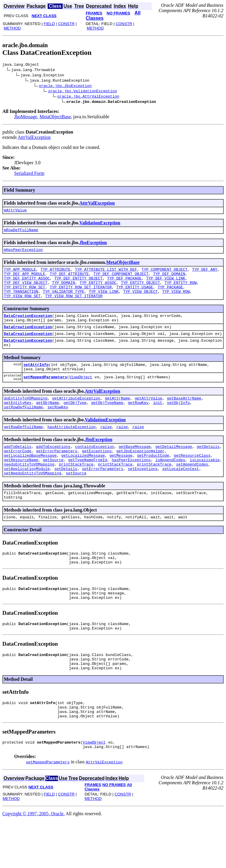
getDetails (208, 469)
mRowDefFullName (21, 232)
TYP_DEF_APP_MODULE (24, 279)
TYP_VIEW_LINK (104, 300)
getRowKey (138, 423)
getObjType (75, 423)
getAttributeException (76, 417)
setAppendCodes (192, 491)
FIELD (49, 24)
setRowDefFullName (23, 428)
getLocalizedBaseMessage (30, 480)
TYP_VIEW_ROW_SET (22, 305)
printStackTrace (76, 491)
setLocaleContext (181, 496)
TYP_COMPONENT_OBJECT (164, 274)
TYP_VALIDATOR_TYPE (64, 300)
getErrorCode (18, 475)
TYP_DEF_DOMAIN (169, 279)
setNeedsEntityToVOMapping (33, 501)
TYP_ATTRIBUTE (55, 274)
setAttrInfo (36, 380)
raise (106, 449)
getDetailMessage (174, 469)
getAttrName (117, 417)
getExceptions (97, 475)
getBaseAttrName (184, 417)
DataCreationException (28, 326)
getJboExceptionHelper (140, 475)
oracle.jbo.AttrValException (88, 97)
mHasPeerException (23, 253)
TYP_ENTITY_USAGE (135, 295)
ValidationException (100, 225)
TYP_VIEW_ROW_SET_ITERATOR (74, 305)
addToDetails (18, 469)
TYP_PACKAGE (170, 295)
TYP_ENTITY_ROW (181, 290)
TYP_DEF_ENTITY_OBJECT (79, 284)
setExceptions (143, 496)
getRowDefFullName (23, 449)
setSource (76, 501)
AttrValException (34, 138)
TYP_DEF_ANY (205, 274)
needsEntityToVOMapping (29, 491)
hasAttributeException (72, 449)
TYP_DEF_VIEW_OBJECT (26, 290)
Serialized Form (29, 174)
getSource (53, 485)
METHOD (12, 28)
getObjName (47, 423)
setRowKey (58, 428)
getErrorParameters (56, 475)
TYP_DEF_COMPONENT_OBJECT (121, 279)
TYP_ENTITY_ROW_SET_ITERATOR (81, 295)
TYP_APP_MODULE (20, 274)
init (158, 423)
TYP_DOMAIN (64, 290)
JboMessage (26, 117)
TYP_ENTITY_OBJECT (141, 290)
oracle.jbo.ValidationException (82, 92)
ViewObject (81, 395)
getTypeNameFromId (88, 485)
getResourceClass (192, 480)
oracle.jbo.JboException (65, 86)
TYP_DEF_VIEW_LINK (166, 284)
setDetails (66, 496)
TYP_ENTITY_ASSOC (98, 290)
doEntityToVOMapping (26, 417)
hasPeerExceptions (131, 485)
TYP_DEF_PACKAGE (124, 284)
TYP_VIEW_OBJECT (141, 300)
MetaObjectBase (55, 117)
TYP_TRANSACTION (21, 300)
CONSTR (66, 24)
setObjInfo (178, 423)
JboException (93, 245)
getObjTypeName (107, 423)
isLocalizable (205, 485)
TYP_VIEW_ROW (176, 300)
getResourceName (21, 485)
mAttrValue (15, 212)
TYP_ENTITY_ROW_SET (24, 295)
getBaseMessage (135, 469)
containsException (95, 469)
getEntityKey (18, 423)
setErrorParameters (102, 496)
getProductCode (153, 480)
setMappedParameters (45, 395)
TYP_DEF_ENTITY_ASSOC (27, 284)
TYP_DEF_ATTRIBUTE (69, 279)
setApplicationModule (27, 496)
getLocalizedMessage (83, 480)
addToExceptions (53, 469)
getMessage (121, 480)
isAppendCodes (170, 485)
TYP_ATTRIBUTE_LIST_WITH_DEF (106, 274)
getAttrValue (149, 417)
